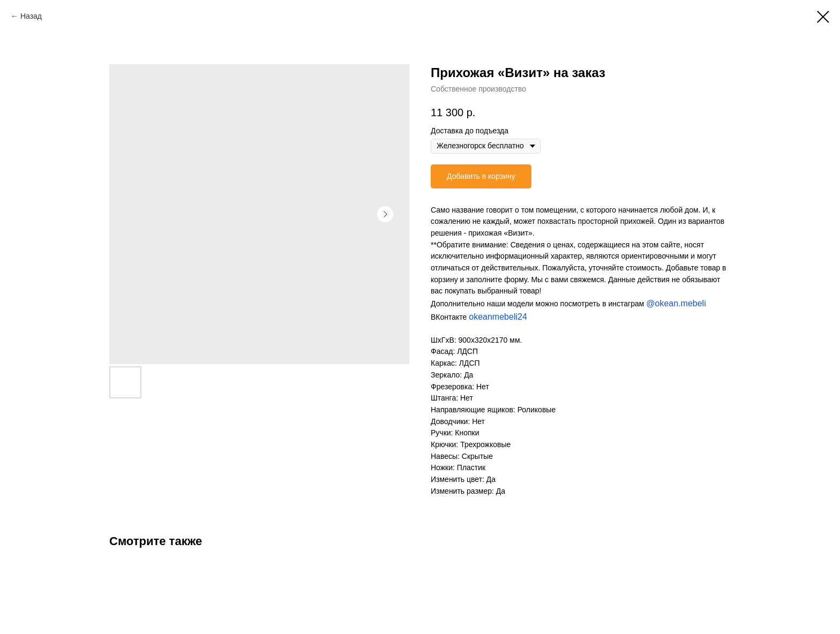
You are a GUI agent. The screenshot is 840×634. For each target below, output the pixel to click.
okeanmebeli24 (498, 317)
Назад (31, 16)
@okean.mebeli (676, 303)
